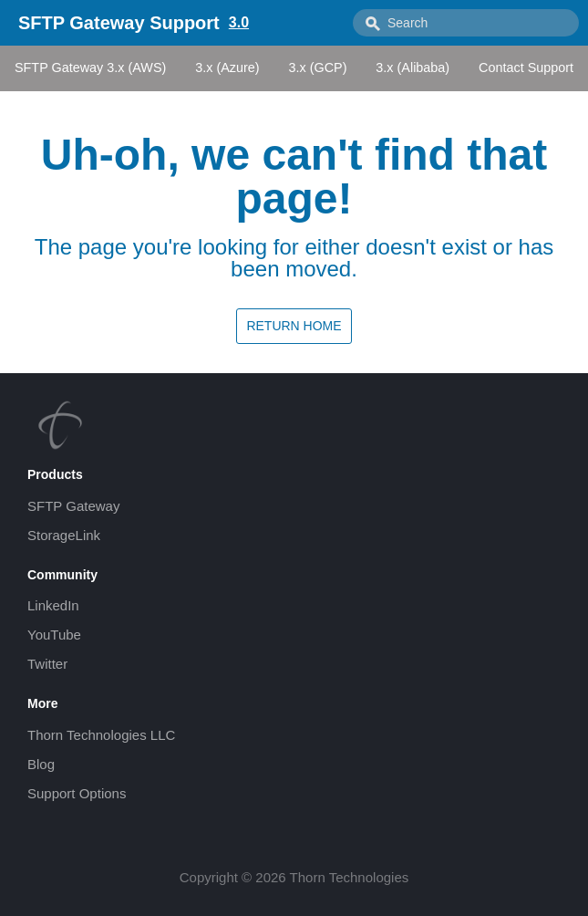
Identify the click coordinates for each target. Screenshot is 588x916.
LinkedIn (53, 605)
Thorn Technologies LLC (101, 735)
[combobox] (466, 23)
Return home (294, 326)
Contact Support (526, 68)
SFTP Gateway (73, 506)
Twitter (47, 664)
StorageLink (64, 535)
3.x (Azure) (227, 68)
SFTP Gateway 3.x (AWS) (90, 68)
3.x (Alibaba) (413, 68)
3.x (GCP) (317, 68)
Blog (41, 764)
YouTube (54, 635)
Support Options (77, 793)
